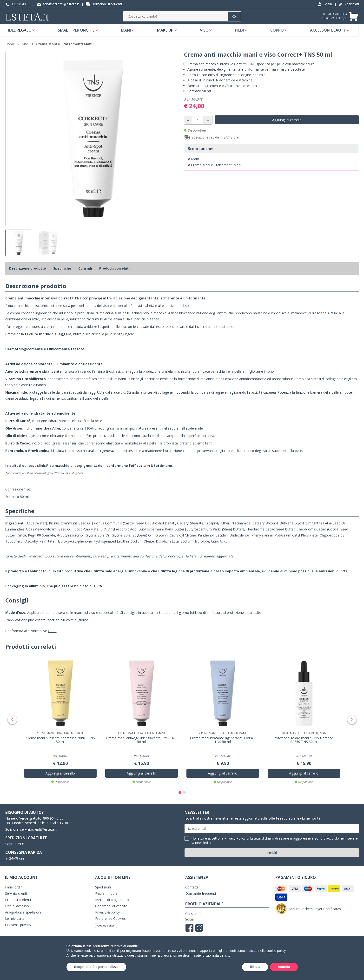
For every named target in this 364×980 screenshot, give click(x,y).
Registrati (349, 4)
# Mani (193, 163)
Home (10, 49)
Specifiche (62, 273)
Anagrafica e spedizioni (23, 915)
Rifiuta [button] (255, 967)
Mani (128, 32)
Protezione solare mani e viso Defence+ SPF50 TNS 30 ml (304, 743)
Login (325, 4)
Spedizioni (103, 890)
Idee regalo (21, 32)
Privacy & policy (107, 915)
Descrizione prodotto (28, 273)
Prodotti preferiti (18, 903)
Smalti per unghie (78, 32)
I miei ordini (14, 890)
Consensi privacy (18, 928)
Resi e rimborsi (107, 897)
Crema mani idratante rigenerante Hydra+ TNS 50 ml (223, 743)
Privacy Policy (235, 841)
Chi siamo (193, 917)
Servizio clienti (16, 897)
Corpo (281, 32)
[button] (180, 795)
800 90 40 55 (53, 821)
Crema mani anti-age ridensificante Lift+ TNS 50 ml (141, 743)
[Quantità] (198, 125)
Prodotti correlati (114, 273)
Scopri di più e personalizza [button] (96, 967)
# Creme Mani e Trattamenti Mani (215, 169)
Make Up (168, 32)
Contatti (192, 890)
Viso (207, 32)
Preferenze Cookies (110, 922)
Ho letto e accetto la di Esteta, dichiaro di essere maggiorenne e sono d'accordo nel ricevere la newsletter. (275, 844)
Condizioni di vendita (111, 909)
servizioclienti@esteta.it (58, 4)
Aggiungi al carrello (287, 124)
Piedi (243, 32)
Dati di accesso (17, 909)
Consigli (85, 273)
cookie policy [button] (276, 951)
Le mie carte (15, 922)
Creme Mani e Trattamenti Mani (64, 49)
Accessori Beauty (332, 32)
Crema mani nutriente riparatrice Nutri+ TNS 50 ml (60, 743)
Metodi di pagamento (112, 903)
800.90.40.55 (18, 4)
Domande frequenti (104, 4)
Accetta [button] (284, 967)
